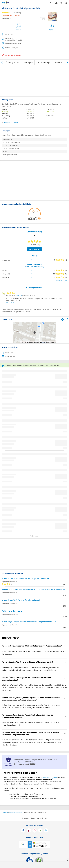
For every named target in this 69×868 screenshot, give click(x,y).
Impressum (26, 818)
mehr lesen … (11, 303)
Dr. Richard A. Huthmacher (12, 611)
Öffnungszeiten (12, 62)
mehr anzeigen (61, 280)
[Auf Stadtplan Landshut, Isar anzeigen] (67, 319)
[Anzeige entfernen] (68, 860)
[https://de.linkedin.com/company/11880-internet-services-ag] (46, 831)
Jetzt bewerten (34, 249)
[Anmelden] (56, 3)
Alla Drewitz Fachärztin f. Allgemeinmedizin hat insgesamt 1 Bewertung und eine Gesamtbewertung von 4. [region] (31, 724)
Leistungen (28, 62)
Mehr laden (35, 536)
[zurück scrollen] (2, 62)
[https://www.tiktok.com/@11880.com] (29, 831)
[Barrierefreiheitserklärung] (61, 3)
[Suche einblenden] (51, 3)
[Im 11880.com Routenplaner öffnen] (63, 319)
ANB (46, 818)
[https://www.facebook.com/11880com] (23, 831)
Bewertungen (61, 62)
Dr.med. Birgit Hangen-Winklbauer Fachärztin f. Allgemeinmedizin (28, 622)
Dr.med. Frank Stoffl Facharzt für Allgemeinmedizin (22, 600)
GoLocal (19, 295)
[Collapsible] (65, 646)
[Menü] (66, 3)
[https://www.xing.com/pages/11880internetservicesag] (40, 831)
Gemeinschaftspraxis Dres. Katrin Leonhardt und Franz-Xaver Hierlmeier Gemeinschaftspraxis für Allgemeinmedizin (34, 589)
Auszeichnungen (44, 62)
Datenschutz (35, 818)
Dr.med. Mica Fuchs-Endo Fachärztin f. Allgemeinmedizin (24, 578)
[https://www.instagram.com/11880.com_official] (35, 831)
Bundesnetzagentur (50, 777)
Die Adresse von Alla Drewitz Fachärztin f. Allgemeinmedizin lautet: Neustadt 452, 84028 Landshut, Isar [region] (33, 653)
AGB (42, 818)
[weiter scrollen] (67, 62)
